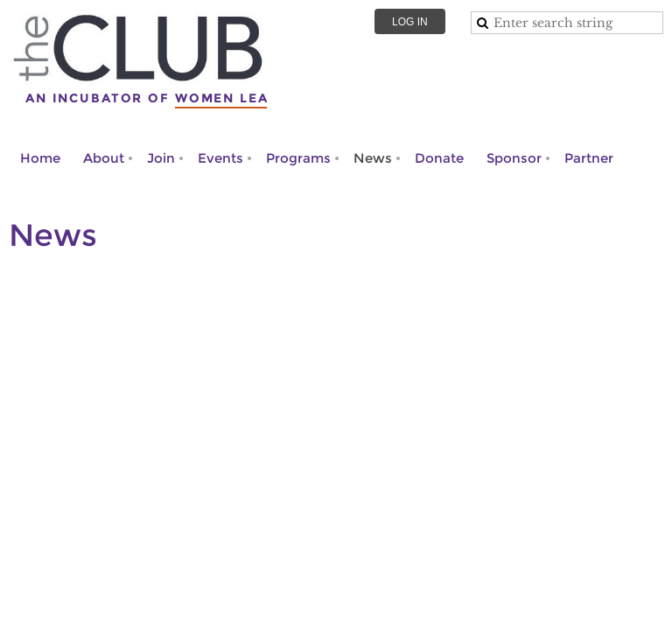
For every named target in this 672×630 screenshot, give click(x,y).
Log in (410, 22)
